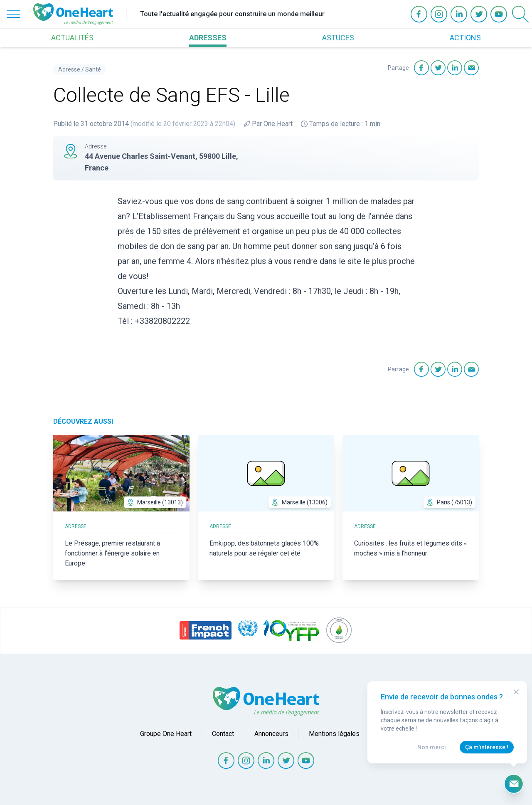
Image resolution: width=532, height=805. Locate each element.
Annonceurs (271, 734)
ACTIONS (465, 38)
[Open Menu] (13, 14)
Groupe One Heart (166, 734)
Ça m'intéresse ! (487, 747)
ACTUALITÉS (72, 38)
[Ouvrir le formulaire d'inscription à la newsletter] (514, 784)
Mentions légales (334, 734)
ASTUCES (338, 38)
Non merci (432, 747)
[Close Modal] (516, 692)
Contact (223, 734)
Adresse (69, 69)
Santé (93, 69)
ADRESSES (208, 38)
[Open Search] (520, 14)
